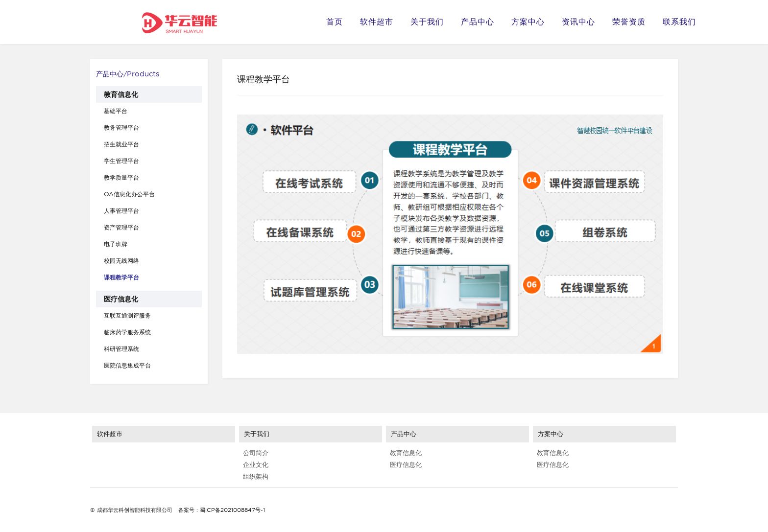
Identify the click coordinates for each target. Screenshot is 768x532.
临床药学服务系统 (127, 332)
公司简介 (254, 453)
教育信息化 (121, 94)
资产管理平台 (121, 227)
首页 (335, 22)
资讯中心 (578, 22)
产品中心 (478, 22)
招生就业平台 (121, 144)
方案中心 (528, 22)
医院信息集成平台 (127, 365)
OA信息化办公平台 (129, 194)
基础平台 (116, 111)
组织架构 (254, 476)
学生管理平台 (121, 161)
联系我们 (679, 22)
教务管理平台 (121, 127)
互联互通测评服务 (127, 315)
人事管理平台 (121, 211)
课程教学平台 (121, 277)
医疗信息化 (121, 299)
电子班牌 (116, 244)
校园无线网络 (121, 261)
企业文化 (254, 465)
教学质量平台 (121, 177)
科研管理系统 (121, 349)
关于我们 (427, 22)
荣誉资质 (629, 22)
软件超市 (377, 22)
